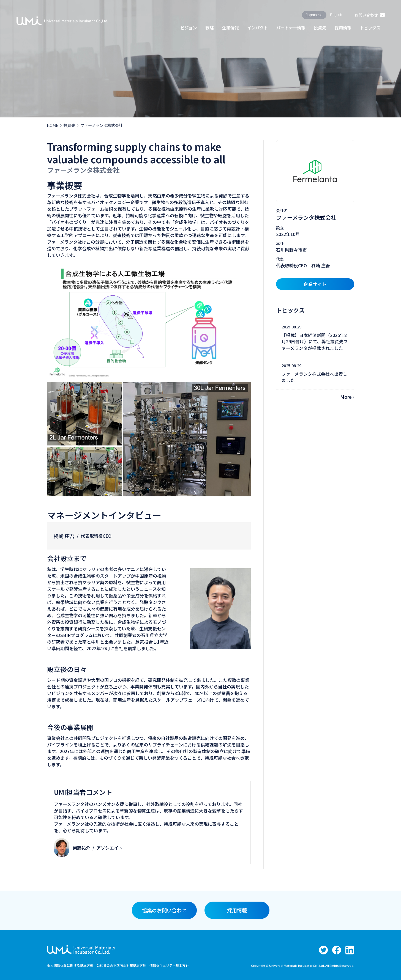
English (335, 15)
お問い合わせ (366, 15)
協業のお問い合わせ (164, 910)
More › (347, 397)
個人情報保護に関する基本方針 (70, 965)
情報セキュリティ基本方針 (169, 965)
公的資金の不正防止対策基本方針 (121, 965)
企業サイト (315, 284)
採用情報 (237, 910)
